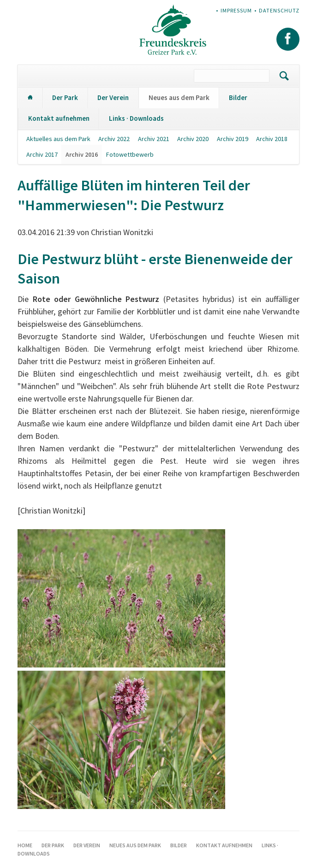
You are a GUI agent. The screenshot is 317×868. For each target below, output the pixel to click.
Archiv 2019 (233, 139)
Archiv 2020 (193, 139)
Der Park (65, 97)
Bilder (238, 97)
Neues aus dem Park (179, 97)
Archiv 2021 (154, 139)
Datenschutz (279, 10)
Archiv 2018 (272, 139)
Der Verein (113, 97)
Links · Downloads (136, 118)
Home (30, 98)
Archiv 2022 (114, 139)
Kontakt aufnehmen (59, 118)
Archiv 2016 (82, 154)
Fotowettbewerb (130, 154)
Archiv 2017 (42, 154)
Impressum (236, 10)
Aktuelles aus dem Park (58, 139)
